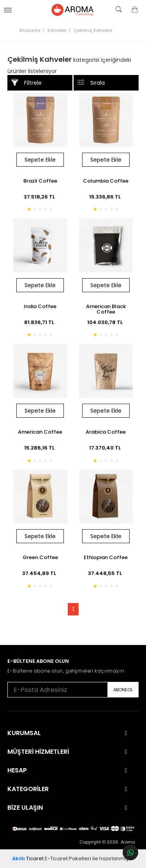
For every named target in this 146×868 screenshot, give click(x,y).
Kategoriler (28, 789)
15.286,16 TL (40, 448)
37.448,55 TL (106, 573)
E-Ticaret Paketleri (68, 858)
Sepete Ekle (40, 160)
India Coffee (40, 307)
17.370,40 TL (106, 448)
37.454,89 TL (40, 573)
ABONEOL (123, 690)
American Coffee (40, 432)
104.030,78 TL (106, 322)
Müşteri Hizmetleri (38, 752)
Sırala (91, 83)
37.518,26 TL (40, 197)
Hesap (17, 770)
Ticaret (28, 858)
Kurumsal (24, 733)
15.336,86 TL (106, 197)
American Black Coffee (106, 309)
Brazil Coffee (40, 181)
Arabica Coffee (106, 432)
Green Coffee (40, 558)
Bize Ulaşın (25, 808)
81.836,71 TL (40, 322)
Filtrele (26, 83)
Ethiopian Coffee (106, 558)
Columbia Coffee (106, 181)
